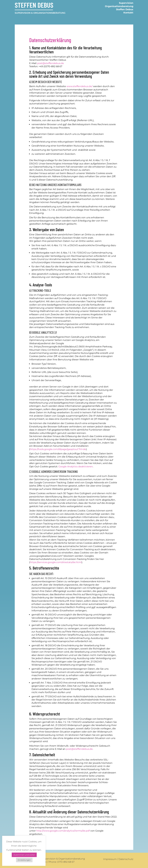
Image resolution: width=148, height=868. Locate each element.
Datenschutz (126, 859)
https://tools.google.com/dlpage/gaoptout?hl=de (58, 449)
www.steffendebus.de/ (79, 86)
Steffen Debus (125, 9)
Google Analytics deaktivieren (76, 467)
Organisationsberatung (119, 6)
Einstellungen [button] (24, 860)
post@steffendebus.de (51, 63)
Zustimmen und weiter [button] (24, 855)
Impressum (110, 859)
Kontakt (128, 13)
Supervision (126, 3)
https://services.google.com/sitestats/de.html (56, 562)
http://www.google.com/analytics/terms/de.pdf (63, 831)
